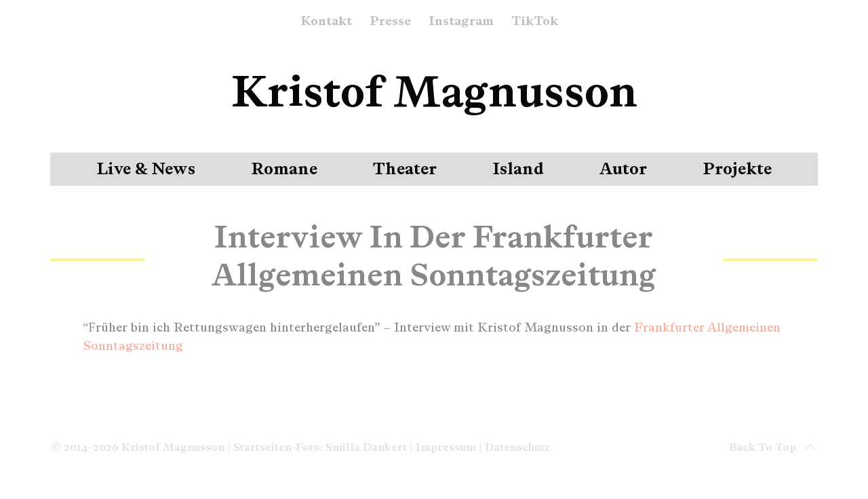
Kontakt (326, 22)
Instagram (461, 22)
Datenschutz (517, 447)
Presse (390, 22)
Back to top (773, 447)
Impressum (446, 447)
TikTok (535, 22)
